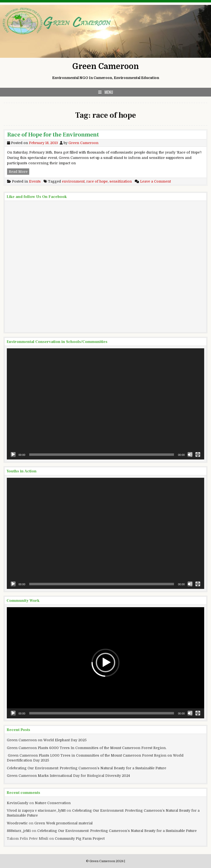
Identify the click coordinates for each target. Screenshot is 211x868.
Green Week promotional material (63, 823)
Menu (109, 92)
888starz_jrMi (19, 831)
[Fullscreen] (198, 455)
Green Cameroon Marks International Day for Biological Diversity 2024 (68, 776)
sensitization (121, 181)
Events (35, 181)
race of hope (97, 181)
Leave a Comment (155, 181)
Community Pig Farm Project (80, 839)
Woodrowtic (17, 823)
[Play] (13, 455)
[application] (105, 404)
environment (73, 181)
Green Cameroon (106, 66)
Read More (19, 171)
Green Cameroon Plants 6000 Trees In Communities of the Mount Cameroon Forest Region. (87, 748)
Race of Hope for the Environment (53, 135)
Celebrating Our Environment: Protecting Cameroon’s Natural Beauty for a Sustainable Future (86, 768)
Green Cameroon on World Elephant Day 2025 (47, 740)
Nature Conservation (53, 803)
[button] (105, 663)
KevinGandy (18, 803)
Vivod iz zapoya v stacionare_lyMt (36, 810)
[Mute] (190, 455)
